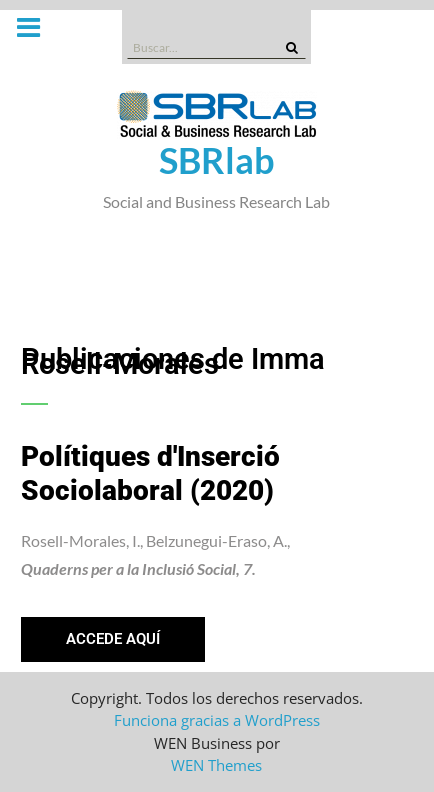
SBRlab (217, 160)
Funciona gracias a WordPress (217, 720)
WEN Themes (216, 765)
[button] (113, 639)
